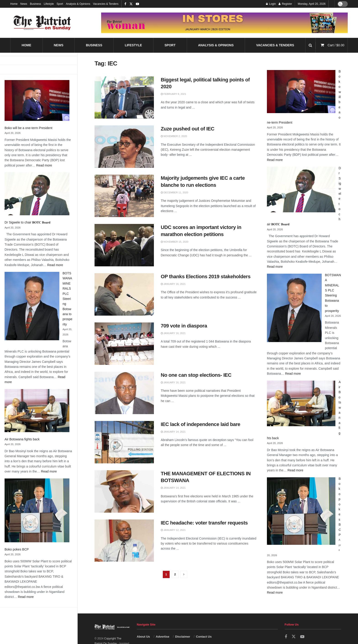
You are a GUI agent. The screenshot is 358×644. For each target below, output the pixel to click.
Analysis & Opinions (78, 4)
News (24, 4)
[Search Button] (310, 45)
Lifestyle (49, 4)
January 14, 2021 (173, 432)
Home (14, 4)
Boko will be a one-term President (28, 128)
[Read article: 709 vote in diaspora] (124, 344)
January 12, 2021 (173, 530)
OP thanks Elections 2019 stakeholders (206, 277)
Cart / (336, 45)
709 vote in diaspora (184, 326)
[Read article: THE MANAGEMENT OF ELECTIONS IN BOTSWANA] (124, 491)
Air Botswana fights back (22, 439)
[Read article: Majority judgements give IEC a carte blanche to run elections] (124, 196)
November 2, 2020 (174, 136)
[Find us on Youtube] (302, 637)
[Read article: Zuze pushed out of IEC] (124, 147)
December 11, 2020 (174, 192)
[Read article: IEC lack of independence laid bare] (124, 442)
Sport (60, 4)
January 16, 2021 (173, 284)
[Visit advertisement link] (224, 23)
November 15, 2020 (175, 242)
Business (36, 4)
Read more (44, 165)
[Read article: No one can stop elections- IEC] (124, 393)
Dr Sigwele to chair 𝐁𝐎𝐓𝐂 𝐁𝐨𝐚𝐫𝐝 (28, 222)
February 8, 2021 (173, 94)
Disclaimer (183, 637)
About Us (143, 637)
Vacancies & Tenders (106, 4)
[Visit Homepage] (42, 23)
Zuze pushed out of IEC (188, 129)
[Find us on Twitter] (294, 637)
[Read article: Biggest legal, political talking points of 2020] (124, 98)
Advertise (162, 637)
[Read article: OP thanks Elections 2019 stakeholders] (124, 294)
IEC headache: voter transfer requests (204, 523)
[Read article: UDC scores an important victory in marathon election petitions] (124, 245)
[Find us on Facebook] (286, 637)
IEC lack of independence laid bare (200, 424)
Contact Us (204, 637)
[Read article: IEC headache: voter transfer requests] (124, 541)
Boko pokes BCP (17, 549)
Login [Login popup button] (271, 4)
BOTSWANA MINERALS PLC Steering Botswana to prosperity (67, 299)
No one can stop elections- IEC (196, 375)
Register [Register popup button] (285, 4)
